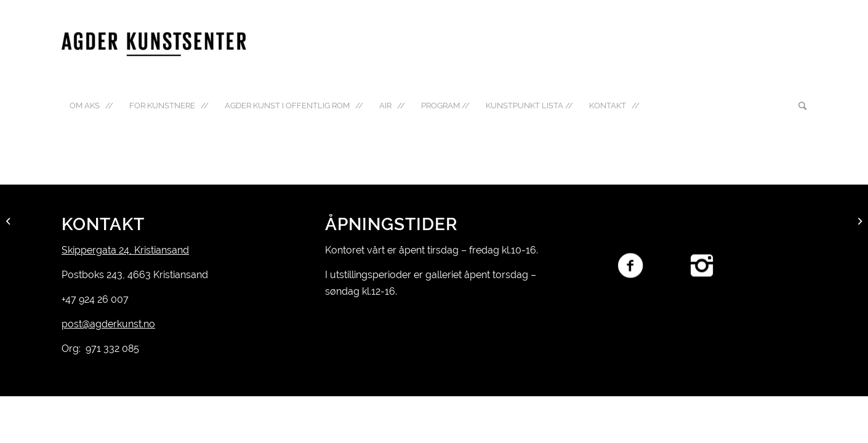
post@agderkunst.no (108, 324)
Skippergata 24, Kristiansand (125, 250)
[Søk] (798, 106)
